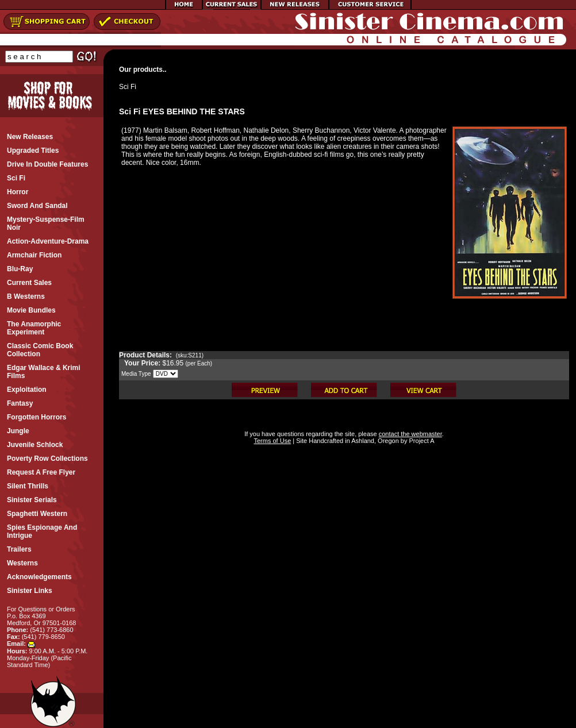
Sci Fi (128, 87)
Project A (421, 441)
